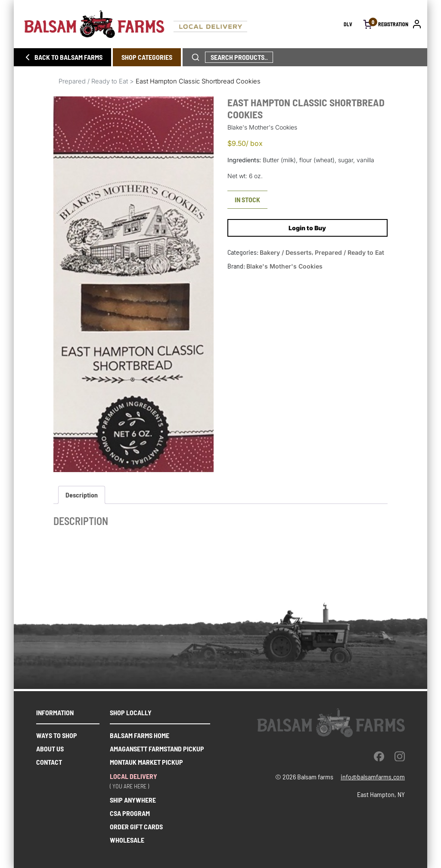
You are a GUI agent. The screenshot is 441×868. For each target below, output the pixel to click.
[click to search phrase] (196, 57)
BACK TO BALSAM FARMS (62, 57)
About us (50, 749)
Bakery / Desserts (286, 252)
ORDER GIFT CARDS (136, 826)
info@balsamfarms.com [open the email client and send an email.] (373, 777)
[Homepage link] (184, 24)
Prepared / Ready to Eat (93, 81)
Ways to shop (57, 735)
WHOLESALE (127, 840)
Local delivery (134, 776)
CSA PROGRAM (130, 813)
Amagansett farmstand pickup (157, 749)
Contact (49, 762)
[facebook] (379, 756)
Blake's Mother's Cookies (284, 266)
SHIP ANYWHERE (133, 800)
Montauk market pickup (146, 762)
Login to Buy (307, 228)
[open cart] (368, 24)
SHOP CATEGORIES (147, 57)
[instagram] (400, 756)
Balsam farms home (140, 735)
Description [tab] (82, 495)
